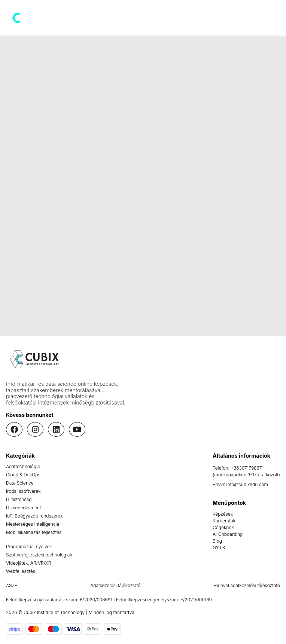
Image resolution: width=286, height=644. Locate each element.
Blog (217, 541)
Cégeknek (223, 527)
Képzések (223, 514)
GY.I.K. (220, 548)
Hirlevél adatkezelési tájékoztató (247, 585)
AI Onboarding (228, 534)
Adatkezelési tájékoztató (115, 585)
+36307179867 (246, 468)
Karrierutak (224, 521)
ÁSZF (12, 585)
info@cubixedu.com (247, 484)
